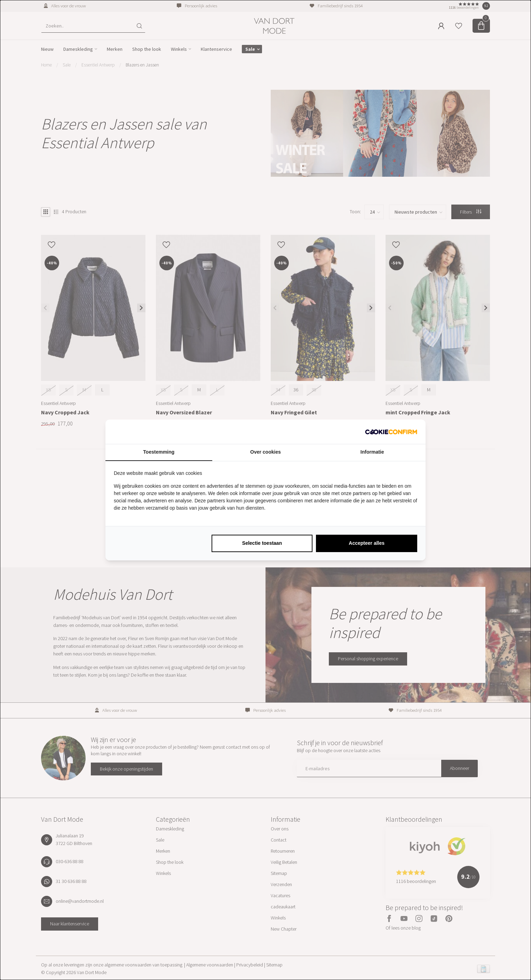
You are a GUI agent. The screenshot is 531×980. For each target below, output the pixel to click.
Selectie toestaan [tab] (262, 543)
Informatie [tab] (372, 452)
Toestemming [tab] (159, 452)
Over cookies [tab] (265, 452)
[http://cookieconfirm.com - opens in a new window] (391, 432)
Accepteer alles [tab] (367, 543)
